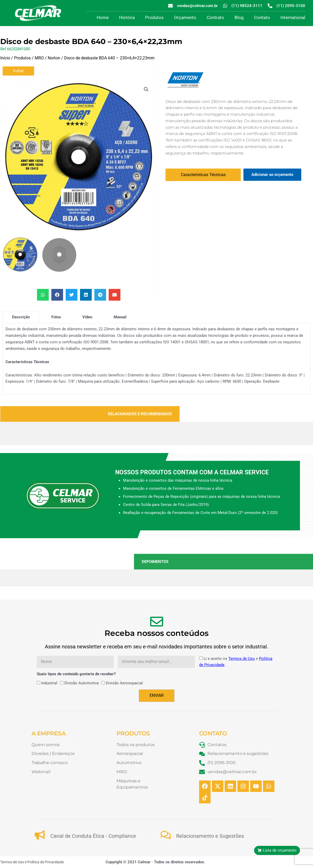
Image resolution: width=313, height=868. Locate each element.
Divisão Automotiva (82, 683)
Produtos (154, 17)
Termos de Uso (242, 659)
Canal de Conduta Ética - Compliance (93, 836)
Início (5, 58)
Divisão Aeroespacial (124, 683)
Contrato (215, 17)
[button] (146, 89)
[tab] (21, 317)
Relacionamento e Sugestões (210, 836)
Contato (262, 17)
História (127, 17)
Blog (239, 17)
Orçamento (185, 17)
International (293, 17)
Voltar (18, 71)
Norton (54, 58)
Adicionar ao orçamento (272, 175)
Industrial (49, 683)
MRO (39, 58)
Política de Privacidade (46, 862)
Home (103, 17)
